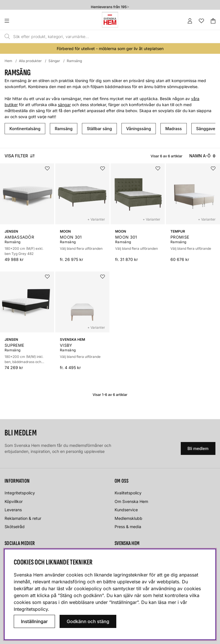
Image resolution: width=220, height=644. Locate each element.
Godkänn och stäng (88, 621)
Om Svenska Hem (131, 501)
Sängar (54, 61)
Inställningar (34, 621)
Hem (8, 61)
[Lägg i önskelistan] (47, 169)
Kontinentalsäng (25, 129)
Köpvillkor (14, 501)
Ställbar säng (99, 129)
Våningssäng (139, 129)
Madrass (174, 129)
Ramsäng (74, 61)
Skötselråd (15, 527)
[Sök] (97, 37)
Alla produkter (30, 61)
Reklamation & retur (23, 518)
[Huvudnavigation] (18, 21)
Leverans (13, 510)
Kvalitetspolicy (128, 493)
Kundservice (126, 510)
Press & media (128, 527)
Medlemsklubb (128, 518)
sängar (64, 105)
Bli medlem (198, 448)
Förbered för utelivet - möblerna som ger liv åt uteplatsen (110, 48)
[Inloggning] (190, 21)
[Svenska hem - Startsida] (110, 20)
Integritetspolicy (20, 493)
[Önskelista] (201, 21)
